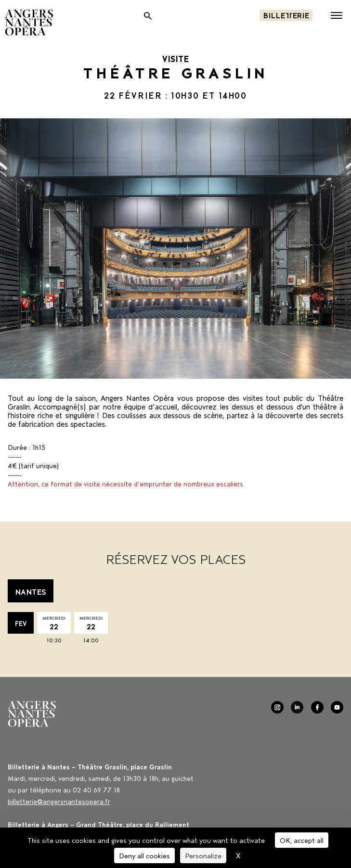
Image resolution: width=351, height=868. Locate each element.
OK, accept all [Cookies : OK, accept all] (302, 840)
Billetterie (286, 15)
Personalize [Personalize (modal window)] (203, 855)
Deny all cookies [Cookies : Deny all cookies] (144, 855)
